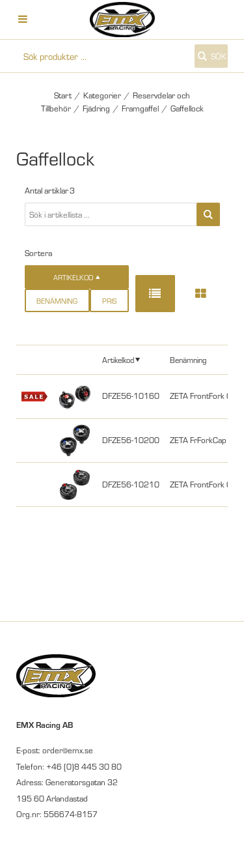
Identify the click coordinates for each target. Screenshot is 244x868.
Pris (109, 301)
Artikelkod (118, 359)
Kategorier (102, 95)
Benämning (57, 301)
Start (63, 95)
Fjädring (96, 108)
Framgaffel (140, 108)
